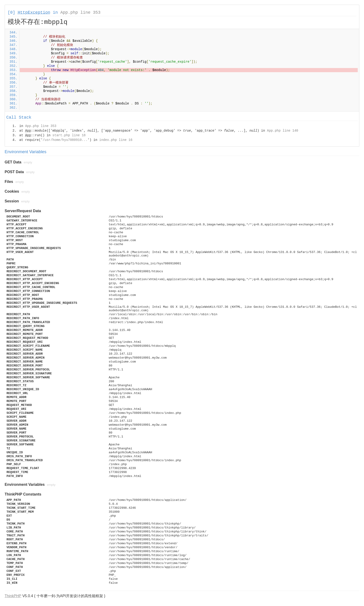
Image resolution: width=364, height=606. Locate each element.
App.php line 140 (283, 131)
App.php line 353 (80, 13)
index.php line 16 (116, 140)
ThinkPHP (13, 596)
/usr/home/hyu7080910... (65, 140)
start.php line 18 (69, 135)
